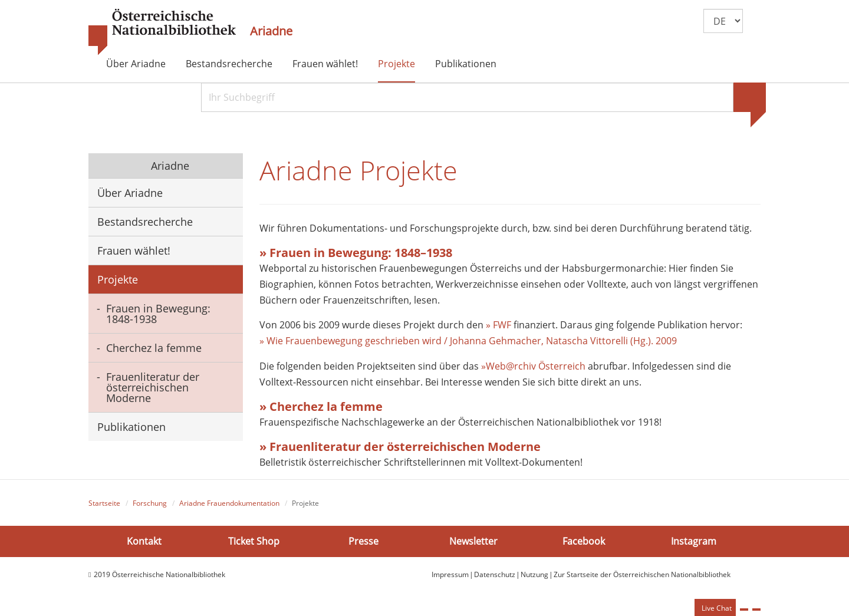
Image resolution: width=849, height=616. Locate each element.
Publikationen (466, 64)
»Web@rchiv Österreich (533, 366)
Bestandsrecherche (229, 64)
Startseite (104, 503)
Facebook (584, 541)
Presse (363, 541)
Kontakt (144, 541)
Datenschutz (495, 574)
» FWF (498, 325)
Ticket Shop (254, 541)
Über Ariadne (136, 64)
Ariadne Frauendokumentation (229, 503)
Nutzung (534, 574)
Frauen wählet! (325, 64)
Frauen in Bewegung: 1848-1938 (158, 314)
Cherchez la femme (154, 348)
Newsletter (473, 541)
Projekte (396, 64)
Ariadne (271, 31)
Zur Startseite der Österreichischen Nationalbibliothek (642, 574)
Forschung (150, 503)
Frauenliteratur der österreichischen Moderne (153, 387)
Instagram (694, 541)
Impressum (450, 574)
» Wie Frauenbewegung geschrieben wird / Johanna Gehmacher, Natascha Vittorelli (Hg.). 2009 (468, 341)
